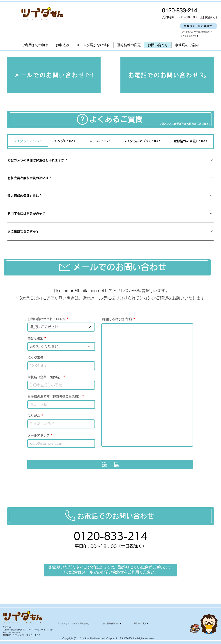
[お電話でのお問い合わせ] (167, 75)
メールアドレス (39, 435)
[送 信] (110, 465)
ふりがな (34, 416)
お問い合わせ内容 (117, 319)
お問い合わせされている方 (46, 319)
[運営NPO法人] (155, 624)
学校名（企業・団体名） (45, 377)
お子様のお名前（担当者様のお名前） (54, 396)
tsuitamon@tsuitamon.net (80, 291)
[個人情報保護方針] (199, 36)
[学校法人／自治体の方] (199, 26)
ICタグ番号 (35, 358)
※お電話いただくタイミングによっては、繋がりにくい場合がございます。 (110, 567)
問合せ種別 (35, 338)
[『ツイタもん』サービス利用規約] (199, 32)
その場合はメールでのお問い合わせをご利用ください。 (110, 572)
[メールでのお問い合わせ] (54, 75)
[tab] (28, 141)
